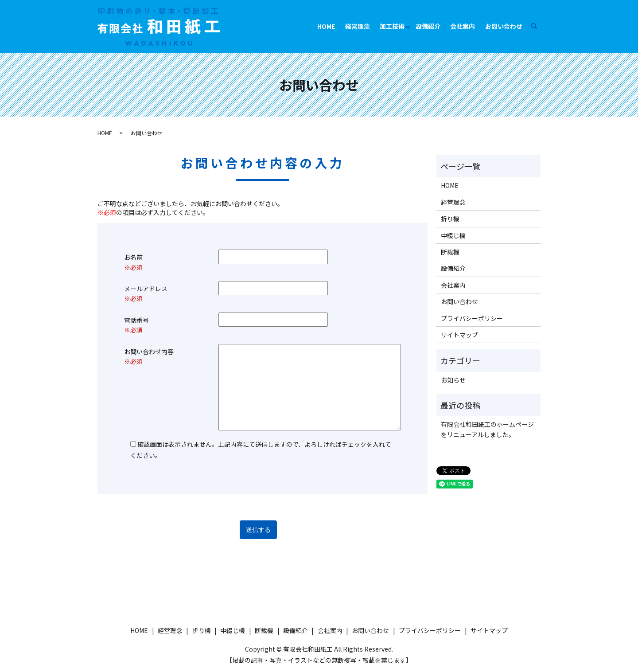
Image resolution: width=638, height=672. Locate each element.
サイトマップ (459, 335)
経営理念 (358, 26)
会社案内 (463, 26)
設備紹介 (428, 26)
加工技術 (392, 26)
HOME (326, 26)
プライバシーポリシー (472, 318)
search (538, 26)
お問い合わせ (504, 26)
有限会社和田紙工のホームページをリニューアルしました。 (487, 429)
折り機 (450, 219)
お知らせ (453, 380)
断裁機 (450, 252)
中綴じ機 (453, 235)
